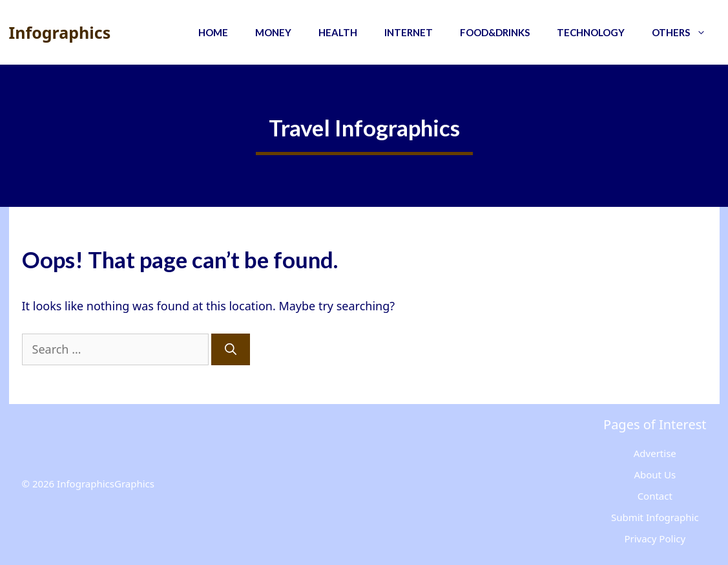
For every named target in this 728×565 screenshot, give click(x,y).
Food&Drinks (495, 32)
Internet (409, 32)
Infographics (60, 32)
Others (686, 32)
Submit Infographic (655, 517)
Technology (591, 32)
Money (273, 32)
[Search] (231, 349)
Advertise (655, 453)
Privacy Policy (655, 538)
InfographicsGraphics (106, 484)
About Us (655, 474)
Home (213, 32)
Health (338, 32)
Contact (655, 496)
